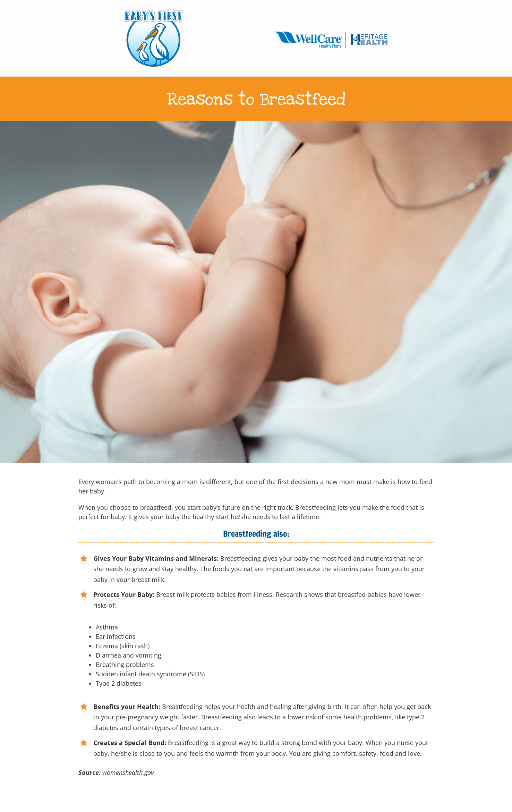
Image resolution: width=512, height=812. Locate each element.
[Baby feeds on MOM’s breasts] (256, 292)
